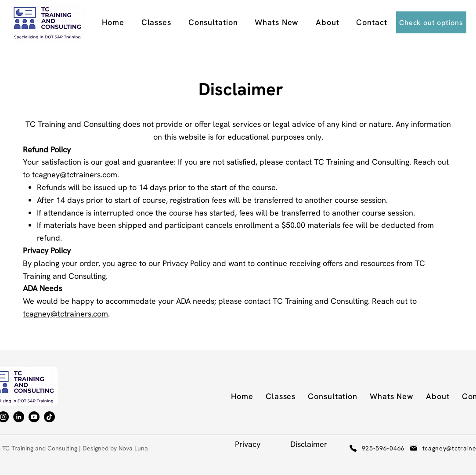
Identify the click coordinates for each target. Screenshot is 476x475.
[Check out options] (431, 22)
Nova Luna (133, 448)
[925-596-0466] (365, 448)
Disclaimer (309, 444)
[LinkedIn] (19, 417)
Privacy (248, 444)
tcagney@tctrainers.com (75, 175)
